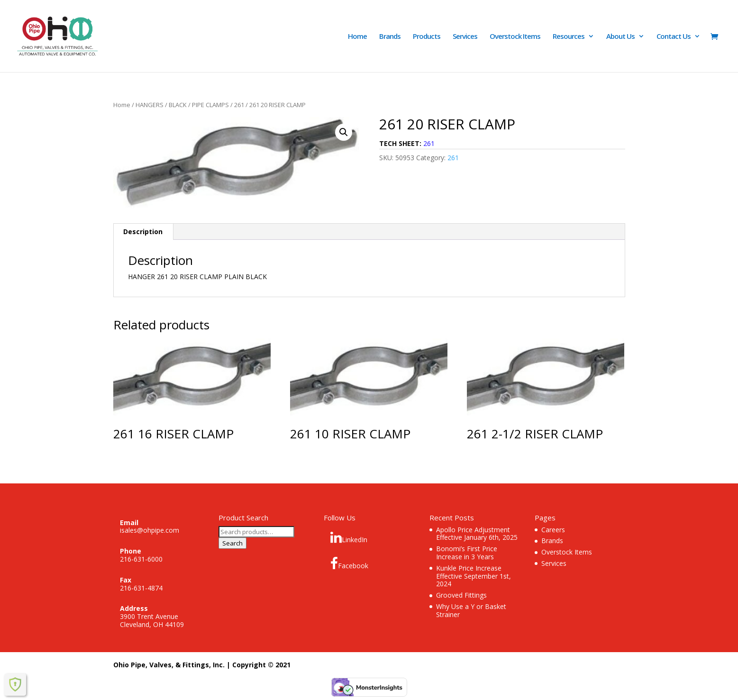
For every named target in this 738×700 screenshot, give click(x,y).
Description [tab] (143, 232)
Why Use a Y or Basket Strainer (471, 610)
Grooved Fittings (461, 595)
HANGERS (150, 105)
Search (232, 543)
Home (357, 37)
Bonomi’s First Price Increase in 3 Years (467, 553)
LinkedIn (349, 537)
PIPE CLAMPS (210, 105)
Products (427, 37)
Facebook (349, 564)
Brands (390, 37)
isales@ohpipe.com (150, 530)
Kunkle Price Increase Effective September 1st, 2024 (474, 576)
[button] (344, 132)
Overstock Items (515, 37)
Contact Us (674, 37)
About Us (620, 37)
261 (239, 105)
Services (465, 37)
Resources (569, 37)
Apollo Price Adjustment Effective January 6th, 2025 (477, 534)
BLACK (178, 105)
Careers (553, 530)
